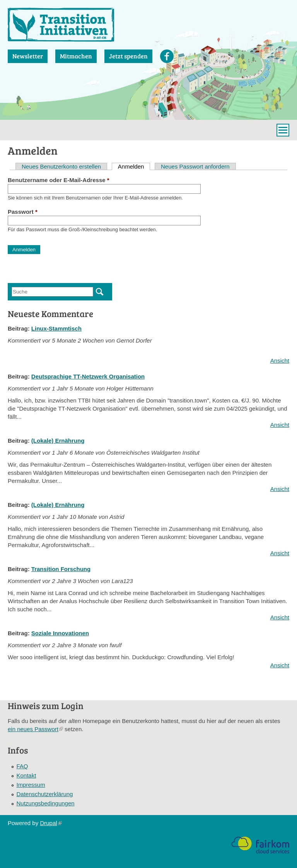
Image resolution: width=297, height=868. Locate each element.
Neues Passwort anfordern (195, 166)
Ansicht (280, 361)
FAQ (22, 766)
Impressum (31, 785)
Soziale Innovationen (60, 633)
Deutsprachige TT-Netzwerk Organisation (88, 376)
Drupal (51, 823)
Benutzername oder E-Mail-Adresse (59, 180)
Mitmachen (76, 56)
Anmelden (134, 166)
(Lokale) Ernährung (58, 441)
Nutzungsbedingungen (46, 803)
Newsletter (28, 56)
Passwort (23, 212)
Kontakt (26, 775)
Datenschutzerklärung (45, 794)
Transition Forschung (61, 569)
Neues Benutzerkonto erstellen (61, 166)
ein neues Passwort (35, 729)
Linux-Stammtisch (56, 328)
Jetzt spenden (128, 56)
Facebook (167, 56)
